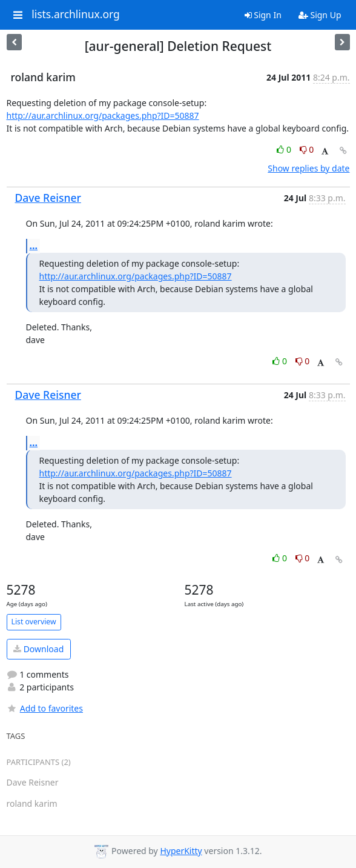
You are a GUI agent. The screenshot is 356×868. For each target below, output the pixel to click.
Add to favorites (45, 708)
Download (38, 649)
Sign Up (320, 15)
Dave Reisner (48, 198)
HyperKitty (181, 851)
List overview (34, 622)
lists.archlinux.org (76, 15)
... (34, 245)
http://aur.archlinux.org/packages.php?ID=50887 (103, 115)
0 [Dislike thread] (307, 149)
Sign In (263, 15)
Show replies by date (308, 168)
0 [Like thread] (285, 149)
